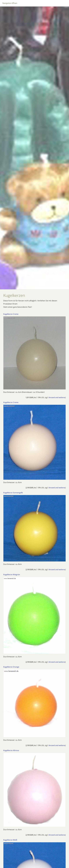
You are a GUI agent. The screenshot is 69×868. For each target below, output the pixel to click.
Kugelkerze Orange (11, 667)
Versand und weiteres (57, 397)
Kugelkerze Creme (11, 314)
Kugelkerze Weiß (10, 840)
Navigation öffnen (10, 3)
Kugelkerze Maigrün (12, 575)
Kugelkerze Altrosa (11, 750)
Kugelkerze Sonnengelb (13, 493)
